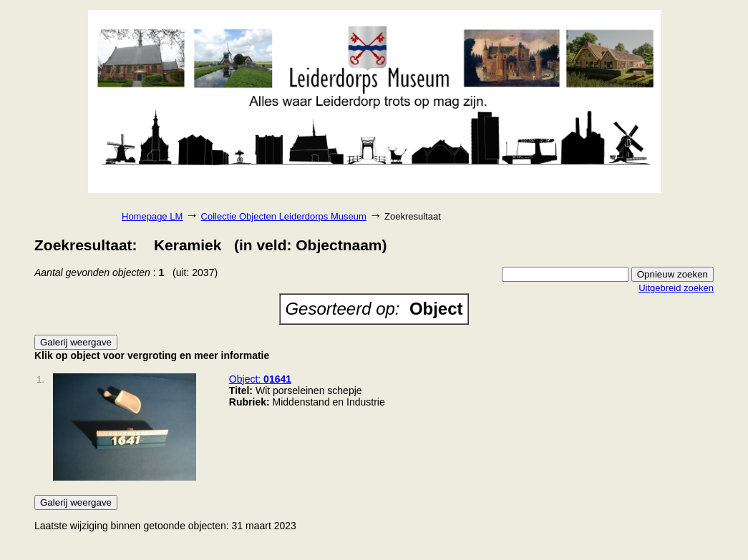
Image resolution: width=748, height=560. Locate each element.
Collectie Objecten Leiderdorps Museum (284, 216)
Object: (260, 379)
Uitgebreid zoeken (676, 288)
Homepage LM (152, 216)
